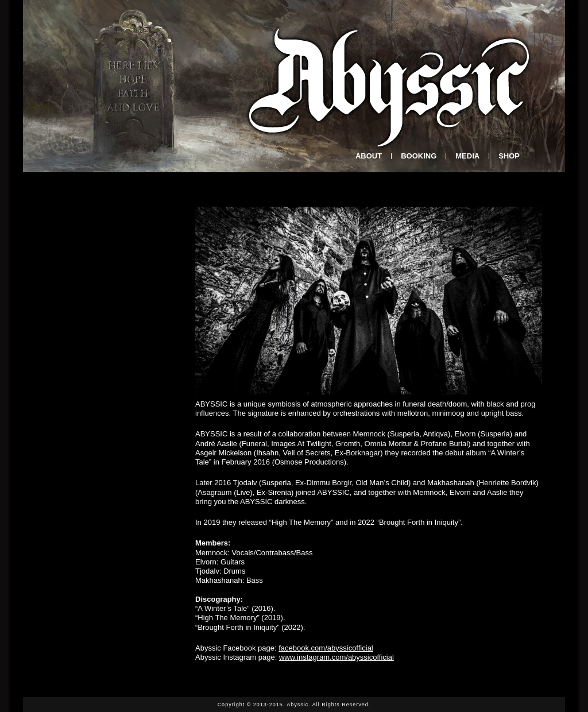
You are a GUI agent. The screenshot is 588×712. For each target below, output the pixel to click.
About (369, 156)
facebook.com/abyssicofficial (326, 648)
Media (467, 156)
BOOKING (419, 156)
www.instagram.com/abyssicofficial (336, 657)
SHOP (509, 156)
